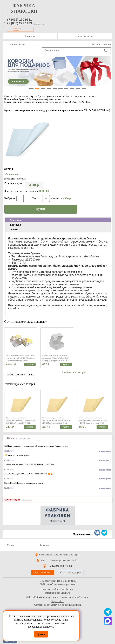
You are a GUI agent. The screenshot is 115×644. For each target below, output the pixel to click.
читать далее (105, 451)
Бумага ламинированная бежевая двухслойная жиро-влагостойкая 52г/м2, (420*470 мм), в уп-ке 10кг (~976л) (93, 420)
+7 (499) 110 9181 (19, 20)
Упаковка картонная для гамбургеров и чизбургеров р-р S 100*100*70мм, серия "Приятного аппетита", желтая (21, 358)
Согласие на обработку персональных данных (57, 605)
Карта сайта (57, 601)
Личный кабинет (85, 36)
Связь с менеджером (71, 572)
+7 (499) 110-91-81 (60, 566)
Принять (41, 634)
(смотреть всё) (24, 439)
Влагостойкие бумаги (15, 99)
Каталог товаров (101, 44)
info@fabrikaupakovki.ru (57, 593)
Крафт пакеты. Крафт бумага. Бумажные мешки (40, 97)
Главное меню (17, 44)
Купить (41, 209)
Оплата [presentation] (14, 230)
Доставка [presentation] (15, 225)
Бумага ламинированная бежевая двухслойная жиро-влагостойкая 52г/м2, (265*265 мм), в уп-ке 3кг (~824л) (57, 420)
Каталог (45, 545)
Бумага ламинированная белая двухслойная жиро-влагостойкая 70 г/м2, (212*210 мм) (48, 102)
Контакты (30, 36)
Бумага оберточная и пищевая (81, 97)
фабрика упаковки (24, 8)
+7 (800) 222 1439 (19, 23)
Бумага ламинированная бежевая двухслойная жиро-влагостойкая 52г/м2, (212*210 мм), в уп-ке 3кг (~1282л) (21, 420)
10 (84, 89)
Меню (11, 545)
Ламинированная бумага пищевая (45, 99)
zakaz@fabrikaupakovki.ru (61, 589)
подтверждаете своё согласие (44, 620)
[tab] (58, 220)
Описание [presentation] (16, 220)
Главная (8, 97)
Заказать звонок (17, 29)
